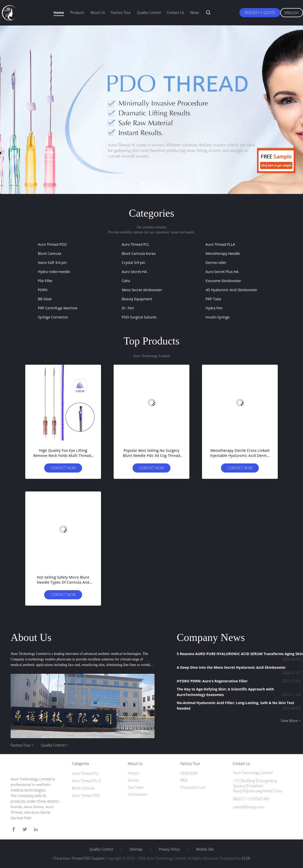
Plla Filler (45, 281)
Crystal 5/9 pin (134, 263)
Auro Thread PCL (136, 244)
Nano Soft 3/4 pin (52, 263)
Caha (126, 281)
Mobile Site (205, 849)
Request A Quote (260, 13)
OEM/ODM (189, 773)
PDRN (43, 290)
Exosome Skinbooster (223, 281)
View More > (291, 721)
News (194, 13)
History (133, 773)
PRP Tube (213, 299)
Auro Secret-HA (134, 272)
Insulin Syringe (218, 317)
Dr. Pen (128, 308)
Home (59, 13)
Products (77, 13)
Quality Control (149, 13)
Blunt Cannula (49, 253)
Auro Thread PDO (52, 244)
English (292, 13)
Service (133, 780)
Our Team (136, 787)
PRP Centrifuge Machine (58, 308)
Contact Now (63, 468)
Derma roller (216, 263)
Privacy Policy (169, 849)
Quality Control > (54, 745)
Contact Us (176, 13)
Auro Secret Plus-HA (222, 272)
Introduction (138, 794)
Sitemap (136, 849)
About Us (98, 13)
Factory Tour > (22, 745)
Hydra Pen (214, 308)
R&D (184, 780)
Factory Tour (121, 13)
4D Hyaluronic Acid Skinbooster (231, 290)
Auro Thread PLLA (220, 244)
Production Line (193, 787)
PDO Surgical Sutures (139, 317)
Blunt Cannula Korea (139, 253)
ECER (246, 858)
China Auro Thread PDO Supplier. (80, 858)
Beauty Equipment (137, 299)
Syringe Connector (53, 317)
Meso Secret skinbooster (142, 290)
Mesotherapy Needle (223, 253)
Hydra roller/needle (54, 272)
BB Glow (45, 299)
